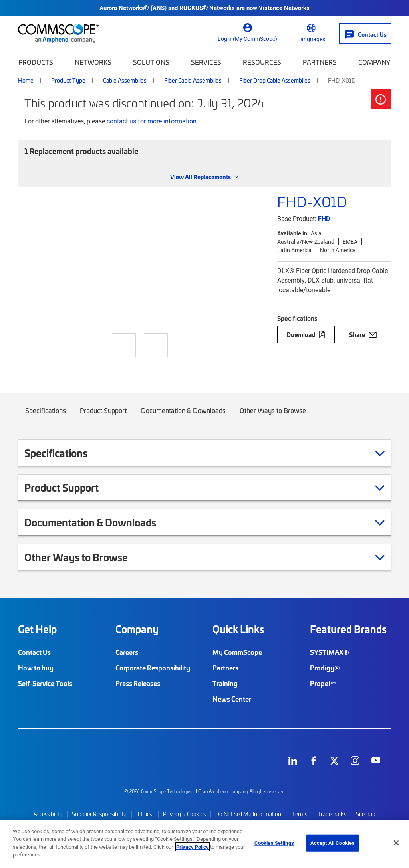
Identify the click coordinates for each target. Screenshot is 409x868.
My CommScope (237, 652)
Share (363, 334)
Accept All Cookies (333, 843)
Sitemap (366, 814)
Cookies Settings (274, 843)
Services (206, 62)
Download (306, 334)
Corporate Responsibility (153, 668)
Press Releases (138, 683)
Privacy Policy (193, 847)
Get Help (37, 629)
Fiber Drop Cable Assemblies (275, 80)
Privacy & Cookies (184, 814)
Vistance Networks (284, 8)
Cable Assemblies (125, 80)
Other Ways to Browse (273, 416)
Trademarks (332, 814)
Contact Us (34, 652)
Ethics (145, 814)
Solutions (151, 62)
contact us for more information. (152, 121)
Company (374, 62)
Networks (93, 62)
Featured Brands (348, 629)
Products (36, 62)
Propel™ (323, 683)
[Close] (396, 843)
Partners (320, 62)
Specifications (46, 416)
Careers (127, 652)
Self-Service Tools (45, 683)
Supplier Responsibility (99, 814)
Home (26, 80)
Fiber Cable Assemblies (193, 80)
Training (225, 683)
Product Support (104, 416)
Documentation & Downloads (183, 416)
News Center (232, 699)
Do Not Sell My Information (248, 814)
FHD (324, 218)
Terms (300, 814)
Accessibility (48, 814)
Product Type (68, 80)
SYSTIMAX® (330, 652)
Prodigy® (325, 668)
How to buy (36, 668)
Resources (262, 62)
